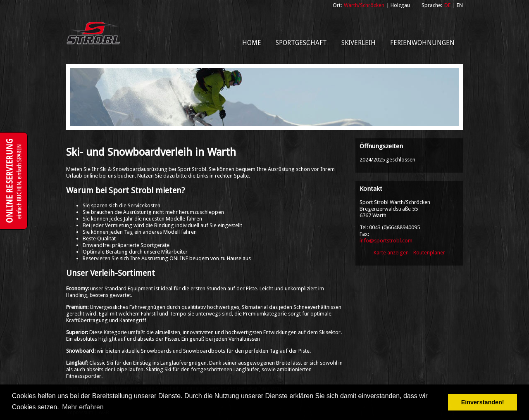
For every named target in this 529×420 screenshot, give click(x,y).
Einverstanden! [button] (483, 402)
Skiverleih (359, 43)
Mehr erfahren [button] (83, 407)
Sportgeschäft (301, 43)
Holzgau (400, 5)
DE (447, 5)
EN (460, 5)
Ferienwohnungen (422, 43)
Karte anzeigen (391, 253)
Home (252, 43)
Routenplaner (429, 253)
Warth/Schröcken (364, 5)
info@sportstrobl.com (386, 241)
